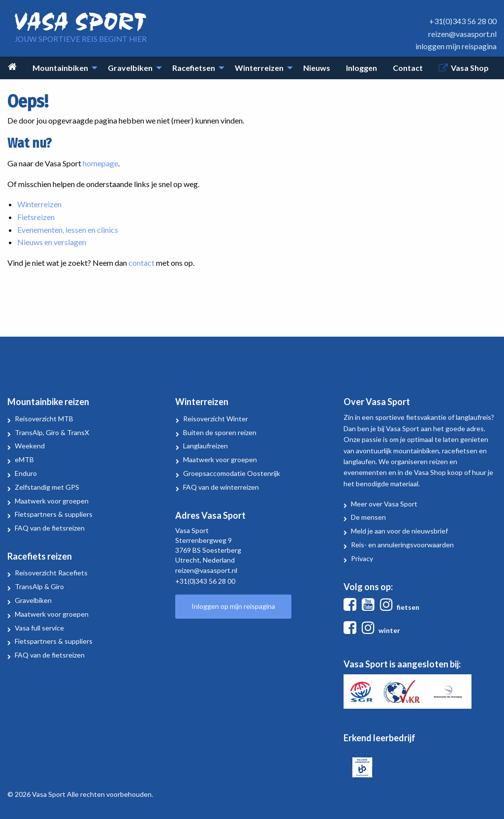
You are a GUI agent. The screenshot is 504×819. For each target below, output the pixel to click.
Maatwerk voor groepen (52, 501)
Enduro (26, 473)
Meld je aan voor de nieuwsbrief (399, 531)
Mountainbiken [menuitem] (60, 68)
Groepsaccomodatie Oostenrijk (232, 473)
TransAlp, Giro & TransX (52, 432)
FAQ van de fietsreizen (50, 528)
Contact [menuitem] (408, 68)
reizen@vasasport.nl (462, 34)
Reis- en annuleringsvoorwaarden (402, 545)
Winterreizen (39, 204)
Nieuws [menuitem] (317, 68)
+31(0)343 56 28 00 (463, 21)
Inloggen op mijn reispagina (233, 606)
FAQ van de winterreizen (221, 487)
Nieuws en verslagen (52, 242)
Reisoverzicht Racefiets (51, 573)
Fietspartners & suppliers (54, 514)
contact (142, 263)
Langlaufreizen (205, 446)
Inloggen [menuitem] (362, 68)
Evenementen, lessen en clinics (68, 230)
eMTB (24, 459)
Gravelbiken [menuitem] (130, 68)
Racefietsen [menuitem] (194, 68)
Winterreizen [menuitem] (259, 68)
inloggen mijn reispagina (456, 46)
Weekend (30, 446)
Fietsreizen (36, 217)
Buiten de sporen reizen (220, 432)
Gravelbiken (33, 600)
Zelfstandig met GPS (47, 487)
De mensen (368, 517)
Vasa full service (39, 628)
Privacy (362, 558)
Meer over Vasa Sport (384, 504)
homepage (100, 163)
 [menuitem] (12, 67)
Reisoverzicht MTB (44, 419)
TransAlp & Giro (39, 586)
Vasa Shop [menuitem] (470, 68)
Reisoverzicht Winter (216, 419)
